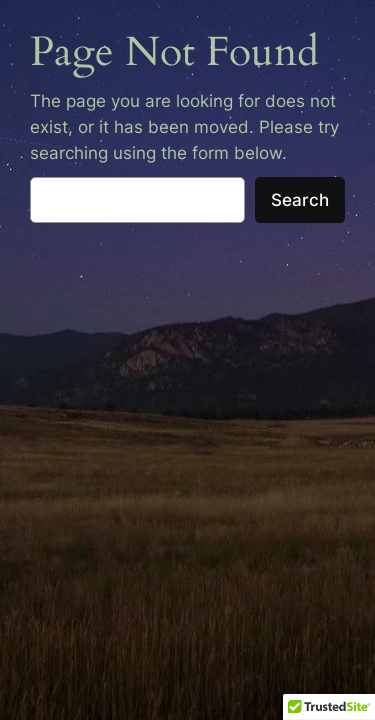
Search (300, 200)
